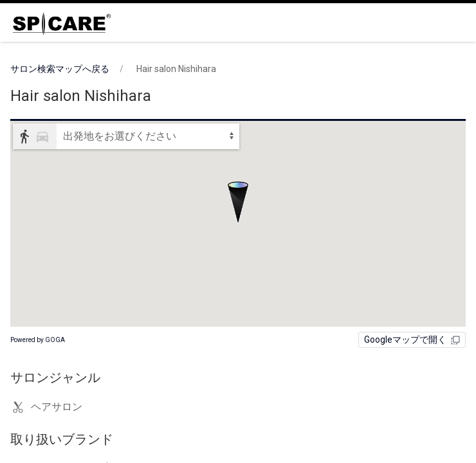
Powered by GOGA (38, 340)
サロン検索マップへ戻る (60, 69)
